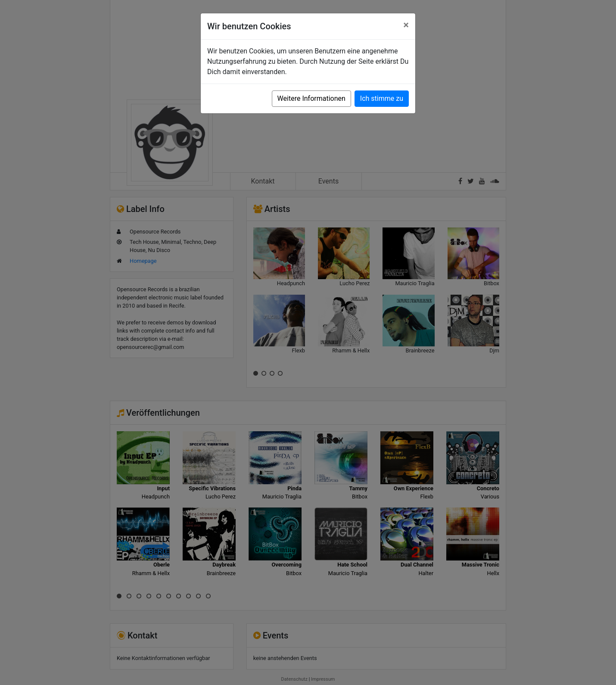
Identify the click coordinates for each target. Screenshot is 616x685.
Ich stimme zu (382, 98)
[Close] (406, 25)
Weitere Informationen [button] (311, 98)
